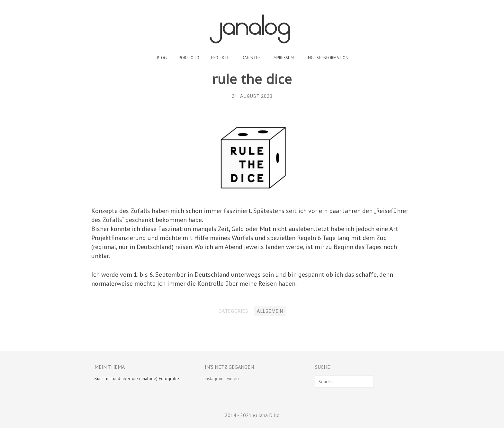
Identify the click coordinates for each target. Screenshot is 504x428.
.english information (327, 58)
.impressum (283, 58)
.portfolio (189, 58)
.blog (161, 58)
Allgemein (270, 311)
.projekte (220, 58)
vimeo (233, 378)
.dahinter (251, 58)
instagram (214, 378)
